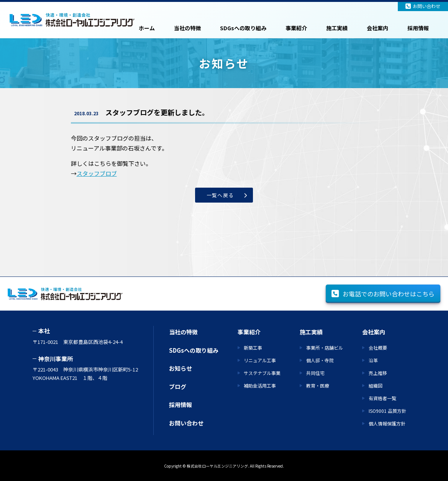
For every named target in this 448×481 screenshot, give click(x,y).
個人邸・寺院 (320, 360)
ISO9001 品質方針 (387, 411)
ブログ (178, 387)
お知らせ (181, 368)
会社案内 (377, 28)
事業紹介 (296, 28)
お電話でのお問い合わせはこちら (383, 294)
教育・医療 (318, 385)
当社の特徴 (187, 28)
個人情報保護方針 (387, 423)
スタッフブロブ (97, 173)
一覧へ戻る (220, 195)
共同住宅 (315, 373)
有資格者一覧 (382, 398)
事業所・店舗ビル (325, 348)
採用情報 (418, 28)
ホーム (147, 28)
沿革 (373, 360)
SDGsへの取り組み (243, 28)
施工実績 (337, 28)
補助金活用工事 (260, 385)
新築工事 (253, 348)
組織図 (376, 385)
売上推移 (378, 373)
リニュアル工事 (260, 360)
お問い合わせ (423, 6)
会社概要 (378, 348)
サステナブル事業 (262, 373)
